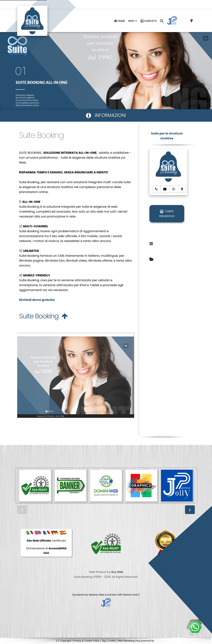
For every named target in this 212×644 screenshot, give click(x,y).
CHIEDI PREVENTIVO (167, 214)
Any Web (117, 572)
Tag (104, 641)
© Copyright (64, 641)
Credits (112, 641)
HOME (119, 21)
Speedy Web (96, 595)
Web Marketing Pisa (129, 641)
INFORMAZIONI (106, 115)
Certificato (46, 541)
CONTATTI (149, 21)
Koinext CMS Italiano (120, 595)
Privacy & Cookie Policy (86, 641)
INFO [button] (133, 21)
